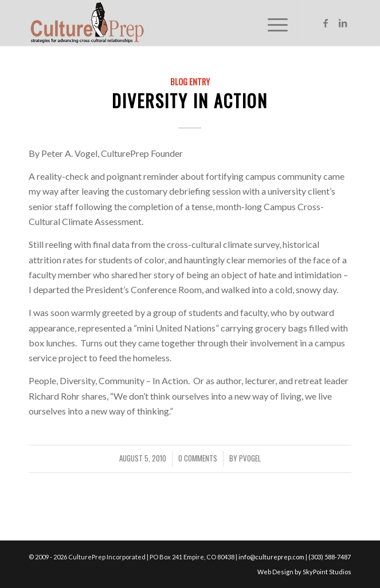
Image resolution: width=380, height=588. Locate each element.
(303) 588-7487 (330, 557)
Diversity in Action (190, 100)
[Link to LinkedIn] (343, 23)
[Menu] (272, 23)
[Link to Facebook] (326, 23)
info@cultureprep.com (271, 557)
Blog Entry (190, 82)
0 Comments (198, 458)
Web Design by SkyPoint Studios (304, 572)
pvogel (250, 458)
